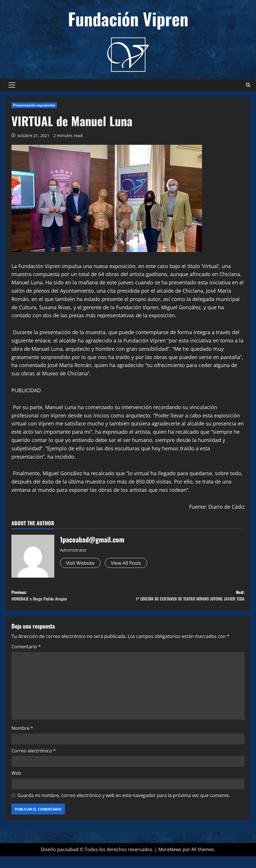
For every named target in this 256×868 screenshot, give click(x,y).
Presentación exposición (34, 105)
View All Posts (130, 563)
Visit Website (82, 563)
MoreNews (170, 861)
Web (16, 785)
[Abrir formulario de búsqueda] (248, 85)
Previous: (70, 598)
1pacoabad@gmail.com (92, 539)
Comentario (26, 658)
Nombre (22, 740)
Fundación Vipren (128, 18)
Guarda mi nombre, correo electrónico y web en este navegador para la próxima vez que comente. (124, 807)
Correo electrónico (34, 762)
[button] (12, 85)
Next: (186, 602)
